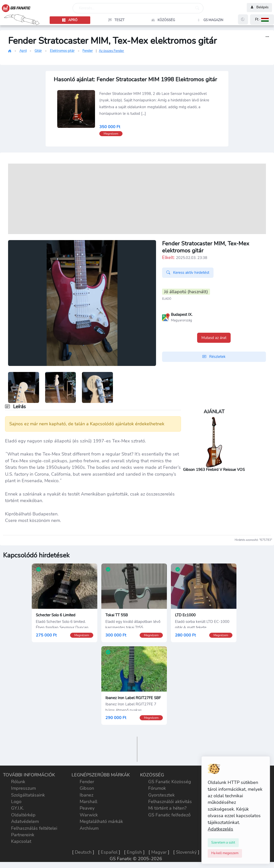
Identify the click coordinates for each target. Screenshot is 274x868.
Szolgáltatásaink (28, 795)
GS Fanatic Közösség (170, 782)
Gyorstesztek (161, 795)
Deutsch (83, 852)
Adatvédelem (25, 821)
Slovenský (186, 852)
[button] (262, 20)
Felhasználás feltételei (34, 828)
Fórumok (157, 788)
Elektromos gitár (62, 51)
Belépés (259, 8)
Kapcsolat (21, 841)
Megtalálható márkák (101, 821)
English (134, 852)
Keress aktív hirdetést (188, 273)
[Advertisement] (137, 199)
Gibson (87, 788)
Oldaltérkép (23, 815)
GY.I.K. (18, 808)
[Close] (223, 843)
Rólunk (18, 782)
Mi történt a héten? (167, 808)
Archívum (89, 828)
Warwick (89, 815)
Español (109, 852)
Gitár (38, 51)
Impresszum (23, 788)
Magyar (159, 852)
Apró (23, 51)
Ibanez (86, 795)
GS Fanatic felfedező (169, 815)
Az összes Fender (111, 51)
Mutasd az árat (214, 338)
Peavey (87, 808)
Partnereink (23, 835)
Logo (16, 802)
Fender (88, 51)
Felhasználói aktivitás (170, 802)
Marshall (88, 802)
